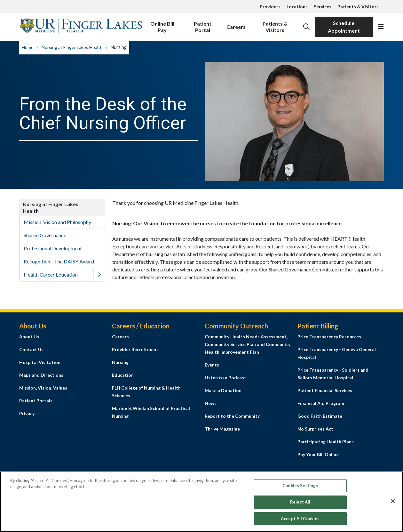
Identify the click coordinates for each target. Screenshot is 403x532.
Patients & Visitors (358, 7)
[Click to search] (306, 27)
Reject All (300, 504)
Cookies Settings (300, 488)
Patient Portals (36, 401)
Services (323, 7)
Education (123, 375)
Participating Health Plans (326, 442)
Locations (297, 7)
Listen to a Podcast (225, 378)
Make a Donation (223, 390)
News (211, 403)
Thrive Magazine (222, 429)
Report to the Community (232, 416)
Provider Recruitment (135, 349)
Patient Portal (202, 25)
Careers (236, 23)
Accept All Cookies (300, 521)
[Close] (393, 504)
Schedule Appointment (344, 27)
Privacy (27, 413)
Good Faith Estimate (320, 416)
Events (212, 365)
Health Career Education (51, 274)
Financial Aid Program (321, 403)
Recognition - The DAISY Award (59, 261)
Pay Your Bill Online (318, 454)
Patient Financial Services (325, 390)
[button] (381, 27)
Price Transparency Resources (329, 337)
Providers (270, 7)
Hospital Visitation (40, 362)
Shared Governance (45, 235)
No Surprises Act (315, 429)
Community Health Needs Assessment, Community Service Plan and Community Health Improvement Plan (248, 344)
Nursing (120, 362)
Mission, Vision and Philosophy (57, 222)
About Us (29, 337)
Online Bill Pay (162, 25)
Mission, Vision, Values (43, 388)
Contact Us (31, 349)
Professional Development (53, 248)
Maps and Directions (41, 375)
